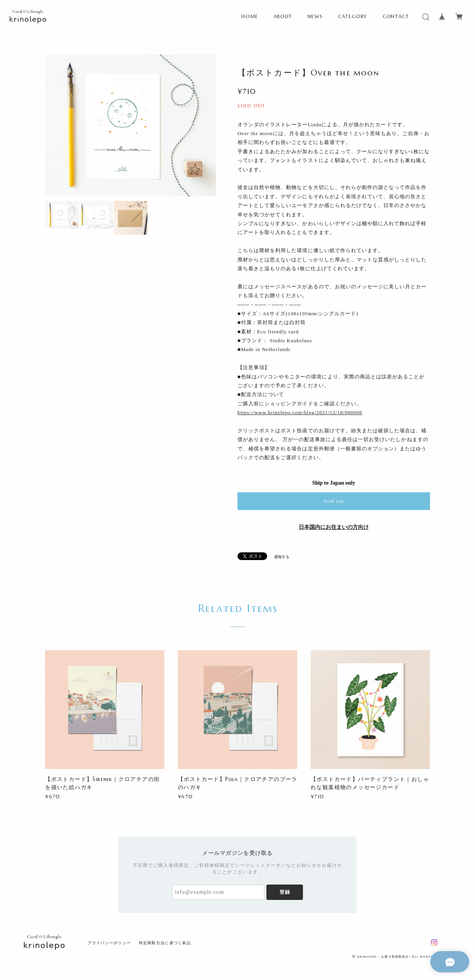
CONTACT (396, 16)
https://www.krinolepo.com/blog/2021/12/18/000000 (300, 412)
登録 (285, 892)
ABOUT (283, 16)
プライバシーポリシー (109, 943)
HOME (250, 16)
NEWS (315, 16)
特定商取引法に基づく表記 (165, 943)
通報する (282, 557)
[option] (131, 125)
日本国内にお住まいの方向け (334, 527)
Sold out (334, 501)
